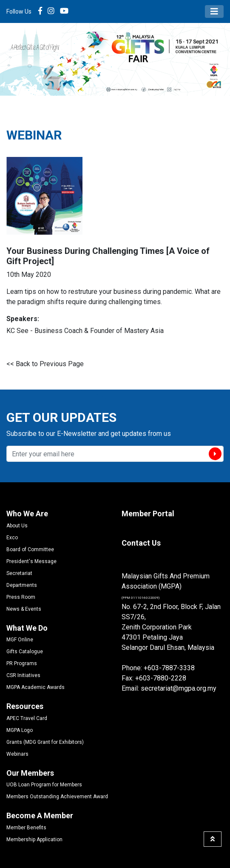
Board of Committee (30, 549)
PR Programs (22, 663)
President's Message (31, 561)
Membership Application (34, 840)
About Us (17, 526)
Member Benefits (26, 828)
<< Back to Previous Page (45, 364)
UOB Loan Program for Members (44, 785)
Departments (22, 585)
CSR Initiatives (23, 675)
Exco (12, 538)
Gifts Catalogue (25, 652)
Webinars (17, 754)
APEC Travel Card (27, 718)
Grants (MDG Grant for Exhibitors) (45, 742)
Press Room (21, 597)
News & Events (24, 609)
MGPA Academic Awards (35, 687)
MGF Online (20, 640)
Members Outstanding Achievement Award (57, 797)
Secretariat (19, 573)
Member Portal (148, 514)
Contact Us (141, 543)
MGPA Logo (20, 730)
